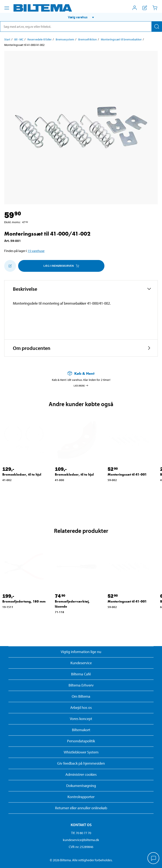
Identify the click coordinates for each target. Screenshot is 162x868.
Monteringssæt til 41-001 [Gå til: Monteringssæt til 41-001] (127, 474)
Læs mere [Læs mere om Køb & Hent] (81, 385)
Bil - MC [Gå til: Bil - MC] (19, 39)
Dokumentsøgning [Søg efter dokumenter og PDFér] (81, 786)
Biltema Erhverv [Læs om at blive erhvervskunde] (81, 685)
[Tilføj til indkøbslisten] (10, 266)
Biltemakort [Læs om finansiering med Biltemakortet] (81, 730)
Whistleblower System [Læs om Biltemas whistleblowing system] (81, 752)
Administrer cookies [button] (81, 774)
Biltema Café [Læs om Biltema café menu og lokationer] (81, 674)
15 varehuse (36, 251)
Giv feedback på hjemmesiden (81, 763)
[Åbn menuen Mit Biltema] (135, 8)
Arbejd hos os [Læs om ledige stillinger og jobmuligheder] (81, 707)
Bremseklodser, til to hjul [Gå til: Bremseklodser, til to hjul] (22, 474)
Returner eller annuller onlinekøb (81, 808)
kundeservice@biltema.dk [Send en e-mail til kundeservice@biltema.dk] (81, 840)
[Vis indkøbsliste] (145, 8)
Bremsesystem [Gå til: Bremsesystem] (65, 39)
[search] (81, 27)
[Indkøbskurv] (155, 8)
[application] (154, 859)
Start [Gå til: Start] (7, 39)
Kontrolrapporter (81, 797)
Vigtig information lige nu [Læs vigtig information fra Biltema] (81, 652)
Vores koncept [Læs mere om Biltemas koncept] (81, 719)
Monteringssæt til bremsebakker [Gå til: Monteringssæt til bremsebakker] (121, 39)
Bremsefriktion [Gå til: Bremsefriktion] (88, 39)
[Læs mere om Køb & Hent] (81, 373)
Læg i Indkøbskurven (61, 266)
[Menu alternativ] (7, 8)
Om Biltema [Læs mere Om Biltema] (81, 696)
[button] (81, 17)
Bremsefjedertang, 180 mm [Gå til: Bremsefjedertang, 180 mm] (24, 601)
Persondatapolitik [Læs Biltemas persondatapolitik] (81, 741)
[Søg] (157, 27)
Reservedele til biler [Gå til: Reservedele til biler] (40, 39)
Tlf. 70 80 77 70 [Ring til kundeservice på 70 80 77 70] (81, 833)
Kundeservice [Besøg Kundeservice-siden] (81, 663)
